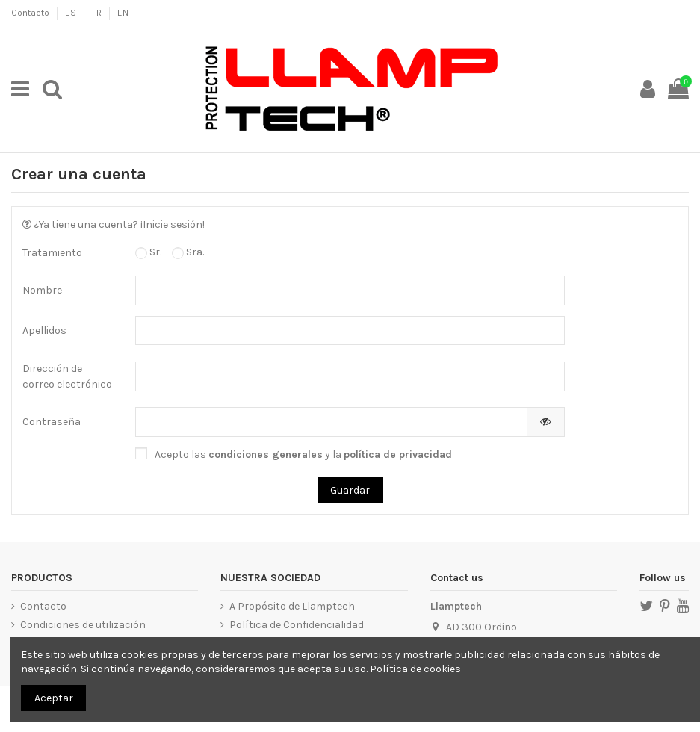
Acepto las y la (303, 455)
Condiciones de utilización (83, 625)
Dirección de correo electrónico (67, 376)
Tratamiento (52, 253)
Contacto (31, 13)
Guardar (350, 490)
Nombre (42, 290)
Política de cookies (415, 669)
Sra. (188, 252)
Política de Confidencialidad (297, 625)
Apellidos (44, 331)
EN (123, 13)
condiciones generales (266, 455)
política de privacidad (398, 455)
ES (72, 13)
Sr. (148, 252)
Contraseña (52, 422)
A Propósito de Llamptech (292, 606)
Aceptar (54, 698)
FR (98, 13)
